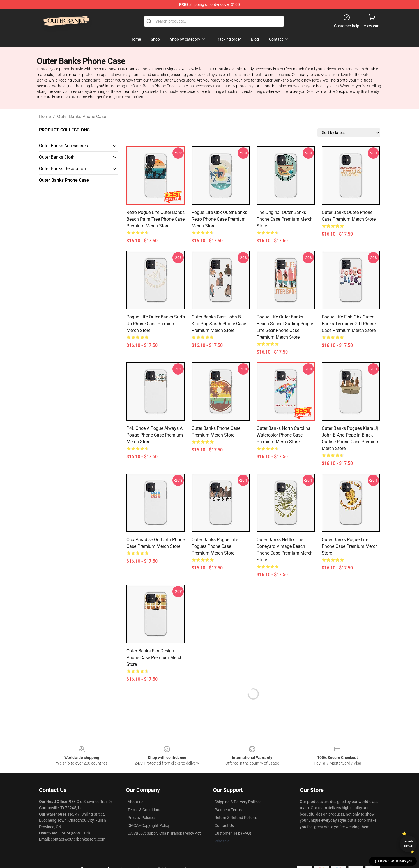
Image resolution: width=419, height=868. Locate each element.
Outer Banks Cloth (57, 157)
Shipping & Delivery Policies (238, 802)
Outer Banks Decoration (62, 169)
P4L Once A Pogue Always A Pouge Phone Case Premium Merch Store (155, 435)
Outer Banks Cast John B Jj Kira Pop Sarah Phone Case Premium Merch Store (219, 324)
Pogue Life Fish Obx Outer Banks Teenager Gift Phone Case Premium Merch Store (349, 324)
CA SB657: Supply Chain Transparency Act (164, 833)
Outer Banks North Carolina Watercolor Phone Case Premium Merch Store (284, 435)
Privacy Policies (141, 818)
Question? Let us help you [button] (393, 861)
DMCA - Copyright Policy (149, 825)
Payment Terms (228, 810)
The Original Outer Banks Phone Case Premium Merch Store (285, 219)
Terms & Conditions (144, 810)
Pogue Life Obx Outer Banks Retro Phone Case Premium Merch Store (219, 219)
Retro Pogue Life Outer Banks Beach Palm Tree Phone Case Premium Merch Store (156, 219)
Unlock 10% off (408, 844)
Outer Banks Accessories (63, 146)
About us (135, 802)
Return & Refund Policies (236, 818)
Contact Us (224, 825)
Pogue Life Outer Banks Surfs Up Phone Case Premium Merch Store (156, 324)
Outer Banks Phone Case (82, 116)
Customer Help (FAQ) (233, 833)
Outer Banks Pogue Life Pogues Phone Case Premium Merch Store (215, 546)
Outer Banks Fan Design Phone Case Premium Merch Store (155, 658)
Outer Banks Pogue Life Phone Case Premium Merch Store (350, 546)
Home (45, 116)
